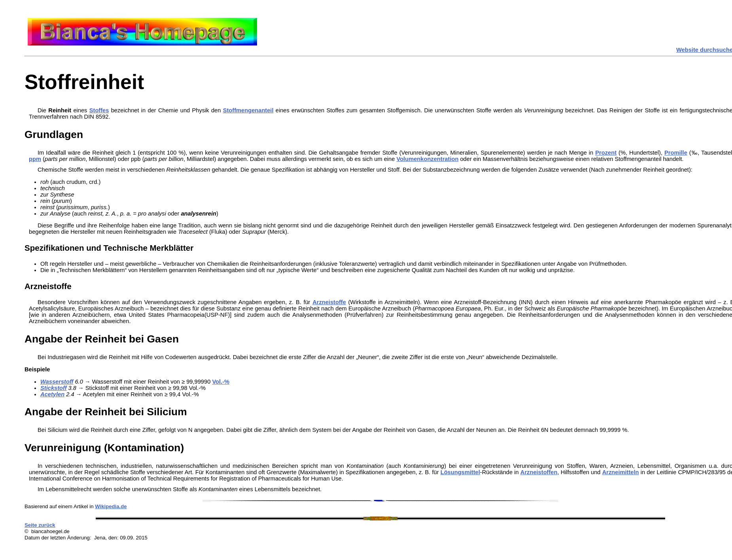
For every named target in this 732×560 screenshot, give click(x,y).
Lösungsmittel (460, 472)
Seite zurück (40, 525)
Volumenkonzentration (427, 159)
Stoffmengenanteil (248, 110)
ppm (35, 159)
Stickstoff (54, 388)
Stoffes (99, 110)
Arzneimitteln (621, 472)
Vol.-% (221, 382)
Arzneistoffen (539, 472)
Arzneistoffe (329, 302)
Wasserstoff (57, 382)
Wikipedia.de (111, 506)
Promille (676, 153)
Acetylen (52, 394)
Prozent (606, 153)
